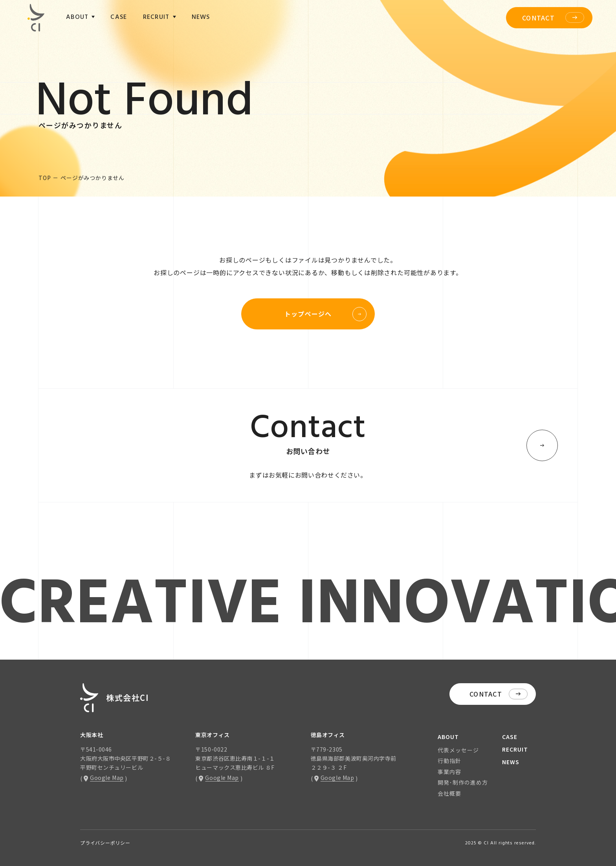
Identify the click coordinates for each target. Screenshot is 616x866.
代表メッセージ (458, 750)
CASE (119, 17)
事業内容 (449, 772)
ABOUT (448, 737)
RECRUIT (515, 749)
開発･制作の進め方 (463, 782)
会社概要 (449, 793)
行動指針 (449, 761)
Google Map (104, 778)
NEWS (201, 17)
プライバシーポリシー (105, 843)
